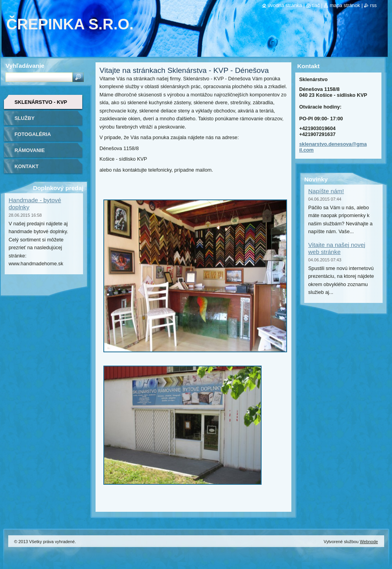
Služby (24, 118)
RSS (373, 5)
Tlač (316, 5)
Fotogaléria (33, 134)
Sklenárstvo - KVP (41, 102)
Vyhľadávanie (25, 66)
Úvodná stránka (285, 5)
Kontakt (27, 166)
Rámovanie (30, 150)
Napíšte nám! (326, 191)
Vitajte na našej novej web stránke (337, 248)
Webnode (369, 542)
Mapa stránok (345, 5)
